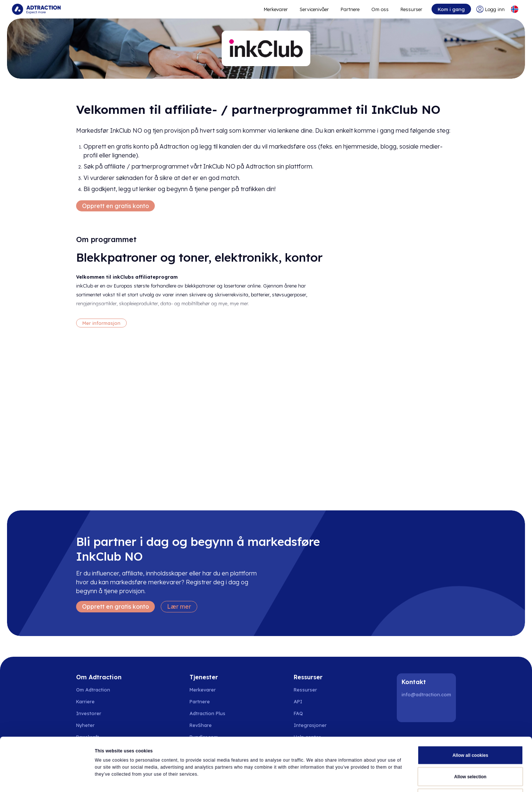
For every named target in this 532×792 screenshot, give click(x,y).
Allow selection (470, 727)
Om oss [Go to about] (380, 9)
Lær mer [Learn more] (179, 606)
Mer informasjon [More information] (101, 323)
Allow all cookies (470, 705)
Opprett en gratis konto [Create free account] (115, 206)
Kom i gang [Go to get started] (451, 9)
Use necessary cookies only (470, 748)
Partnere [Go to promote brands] (350, 9)
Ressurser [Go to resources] (411, 9)
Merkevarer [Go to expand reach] (276, 9)
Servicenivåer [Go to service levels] (314, 9)
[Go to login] (490, 9)
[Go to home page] (36, 9)
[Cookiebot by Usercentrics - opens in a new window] (48, 779)
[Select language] (515, 9)
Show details (345, 779)
